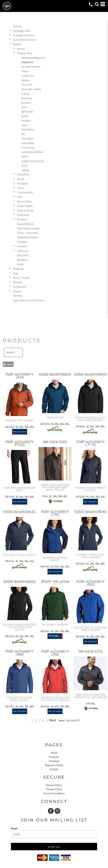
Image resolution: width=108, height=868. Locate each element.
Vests (24, 125)
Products (54, 757)
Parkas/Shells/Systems (33, 58)
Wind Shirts (28, 130)
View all (17, 26)
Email (14, 828)
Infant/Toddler (25, 206)
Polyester (22, 242)
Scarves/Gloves (25, 224)
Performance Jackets (28, 228)
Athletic (25, 80)
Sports (25, 116)
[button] (97, 4)
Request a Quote (54, 765)
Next (53, 720)
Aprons (17, 291)
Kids (19, 197)
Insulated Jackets (31, 67)
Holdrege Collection (24, 35)
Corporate (27, 85)
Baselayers (23, 260)
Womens (26, 103)
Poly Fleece (27, 139)
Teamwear (23, 251)
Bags (16, 273)
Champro (54, 761)
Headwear (18, 269)
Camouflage (28, 143)
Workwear (27, 98)
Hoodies (26, 121)
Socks (20, 264)
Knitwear (22, 246)
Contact (54, 769)
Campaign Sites (21, 31)
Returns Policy (54, 785)
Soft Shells (27, 112)
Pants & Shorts (25, 211)
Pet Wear (18, 296)
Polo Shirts (23, 255)
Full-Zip (25, 94)
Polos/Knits (23, 175)
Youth (24, 107)
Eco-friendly (28, 148)
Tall (23, 134)
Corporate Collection (24, 40)
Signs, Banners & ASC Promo (29, 300)
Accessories (20, 287)
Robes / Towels (21, 278)
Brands (21, 49)
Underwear (23, 215)
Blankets (18, 282)
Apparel (17, 44)
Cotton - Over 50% (27, 233)
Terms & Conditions (54, 793)
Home (54, 753)
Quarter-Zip (27, 76)
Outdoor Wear (25, 53)
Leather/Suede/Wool (32, 152)
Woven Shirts (24, 201)
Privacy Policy (54, 789)
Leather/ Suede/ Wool (33, 161)
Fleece (25, 71)
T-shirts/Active (25, 192)
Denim (25, 157)
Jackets (25, 170)
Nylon (24, 166)
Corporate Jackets (31, 89)
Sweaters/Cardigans (28, 237)
